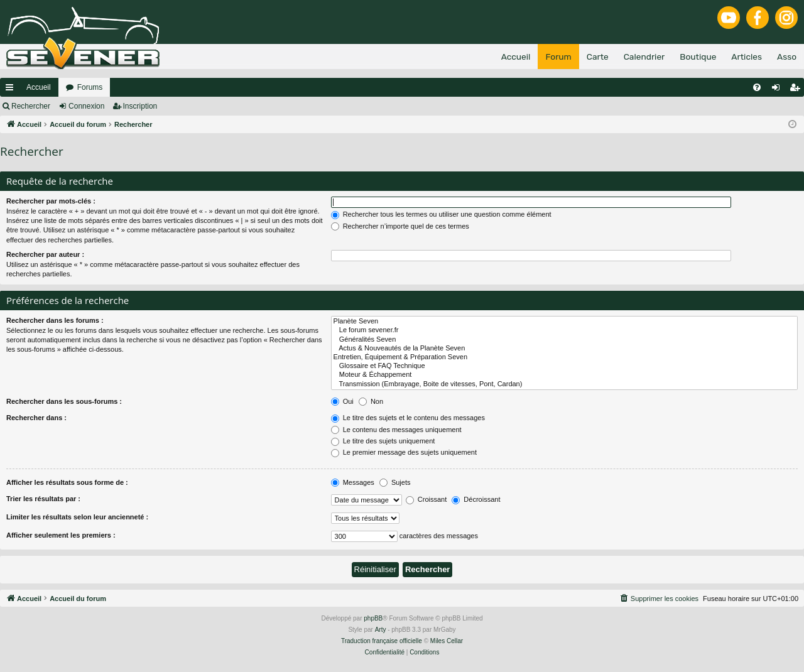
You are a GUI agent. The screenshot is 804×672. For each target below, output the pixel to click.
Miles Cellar (447, 641)
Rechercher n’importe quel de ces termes (400, 226)
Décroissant (476, 499)
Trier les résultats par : (43, 499)
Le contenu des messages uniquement (396, 430)
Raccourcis (12, 90)
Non (371, 401)
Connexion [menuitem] (779, 90)
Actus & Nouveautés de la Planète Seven (564, 349)
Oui (342, 401)
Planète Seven (564, 322)
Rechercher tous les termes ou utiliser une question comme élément (441, 214)
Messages (353, 482)
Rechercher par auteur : (45, 254)
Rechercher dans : (36, 418)
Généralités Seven (564, 340)
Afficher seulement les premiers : (61, 535)
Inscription (140, 106)
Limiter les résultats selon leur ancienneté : (77, 517)
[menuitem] (757, 87)
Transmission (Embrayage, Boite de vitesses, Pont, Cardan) (564, 384)
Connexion (86, 106)
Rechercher (31, 106)
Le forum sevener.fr (564, 330)
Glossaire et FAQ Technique (564, 366)
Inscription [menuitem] (797, 90)
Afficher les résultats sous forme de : (67, 482)
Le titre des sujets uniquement (383, 441)
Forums (90, 87)
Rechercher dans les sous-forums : (64, 401)
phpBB (373, 618)
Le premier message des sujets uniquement (404, 452)
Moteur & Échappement (564, 375)
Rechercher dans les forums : (55, 320)
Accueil (39, 87)
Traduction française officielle (382, 641)
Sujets (395, 482)
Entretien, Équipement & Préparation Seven (564, 357)
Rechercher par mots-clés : (51, 201)
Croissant (426, 499)
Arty (381, 630)
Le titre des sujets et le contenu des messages (408, 418)
